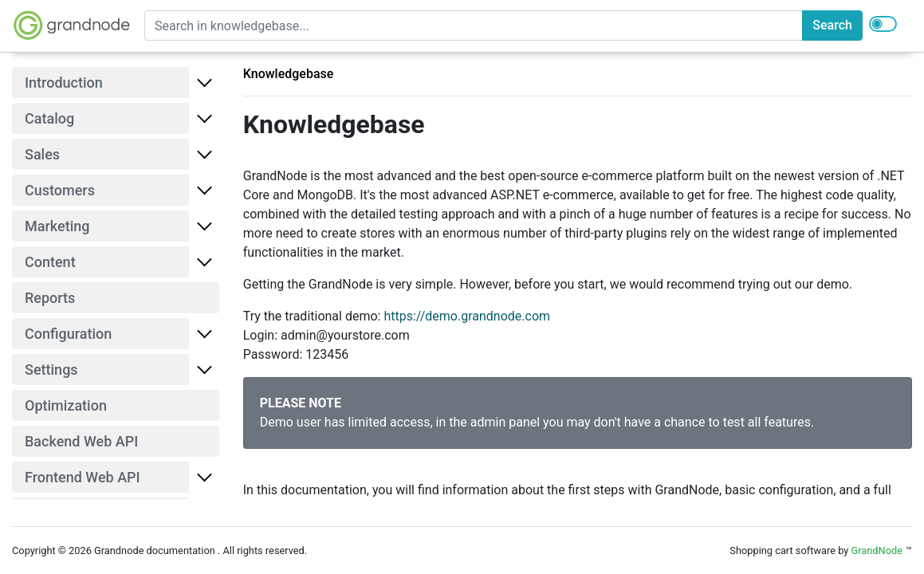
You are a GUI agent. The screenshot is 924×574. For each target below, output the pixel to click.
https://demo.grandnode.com (467, 316)
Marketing (57, 226)
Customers (60, 190)
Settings (51, 370)
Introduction (64, 83)
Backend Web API (81, 441)
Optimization (66, 405)
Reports (50, 298)
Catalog (49, 118)
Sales (42, 154)
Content (50, 262)
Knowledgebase (289, 74)
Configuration (68, 334)
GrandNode (877, 550)
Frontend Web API (83, 477)
